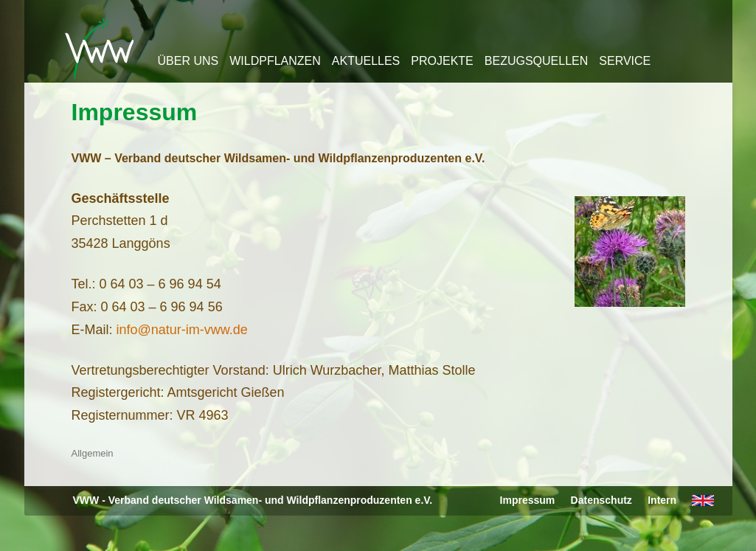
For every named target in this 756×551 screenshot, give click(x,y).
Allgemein (93, 453)
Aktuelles (366, 61)
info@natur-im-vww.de (182, 330)
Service (625, 61)
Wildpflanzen (275, 61)
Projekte (442, 61)
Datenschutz (601, 500)
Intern (662, 500)
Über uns (188, 61)
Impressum (135, 112)
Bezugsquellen (536, 61)
